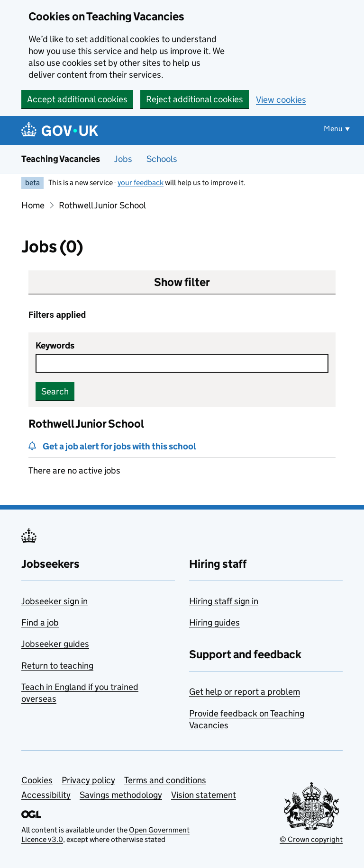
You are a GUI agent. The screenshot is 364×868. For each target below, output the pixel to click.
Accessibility (46, 795)
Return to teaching (57, 666)
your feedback (141, 183)
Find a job (40, 622)
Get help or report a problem (245, 692)
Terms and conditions (165, 780)
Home (33, 205)
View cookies (281, 100)
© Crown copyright (311, 839)
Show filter (182, 282)
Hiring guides (214, 622)
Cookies (37, 780)
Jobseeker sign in (55, 601)
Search (55, 391)
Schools (162, 159)
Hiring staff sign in (224, 601)
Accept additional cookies (77, 99)
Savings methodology (121, 795)
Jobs (123, 159)
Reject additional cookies (195, 99)
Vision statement (204, 795)
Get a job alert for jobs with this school (119, 446)
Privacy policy (88, 780)
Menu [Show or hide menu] (333, 129)
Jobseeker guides (55, 644)
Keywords (55, 345)
